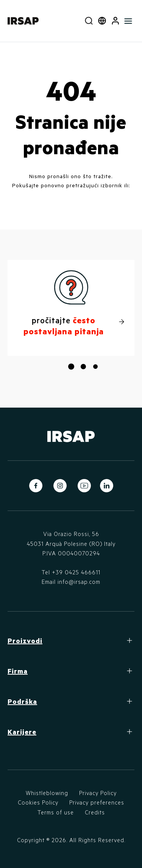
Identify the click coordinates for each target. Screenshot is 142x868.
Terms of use (56, 812)
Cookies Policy (38, 802)
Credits (95, 812)
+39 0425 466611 (76, 572)
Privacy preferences (97, 802)
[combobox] (89, 21)
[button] (115, 21)
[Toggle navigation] (128, 21)
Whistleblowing (47, 793)
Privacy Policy (98, 793)
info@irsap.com (79, 582)
